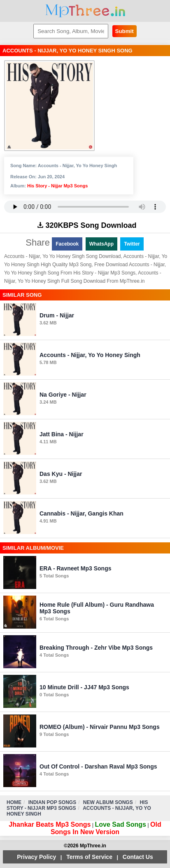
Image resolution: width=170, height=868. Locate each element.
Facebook (67, 244)
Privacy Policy (36, 857)
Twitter (132, 244)
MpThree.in (85, 11)
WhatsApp (101, 244)
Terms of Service (89, 857)
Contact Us (138, 857)
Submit (125, 31)
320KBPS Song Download (87, 225)
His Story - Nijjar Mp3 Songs (57, 186)
